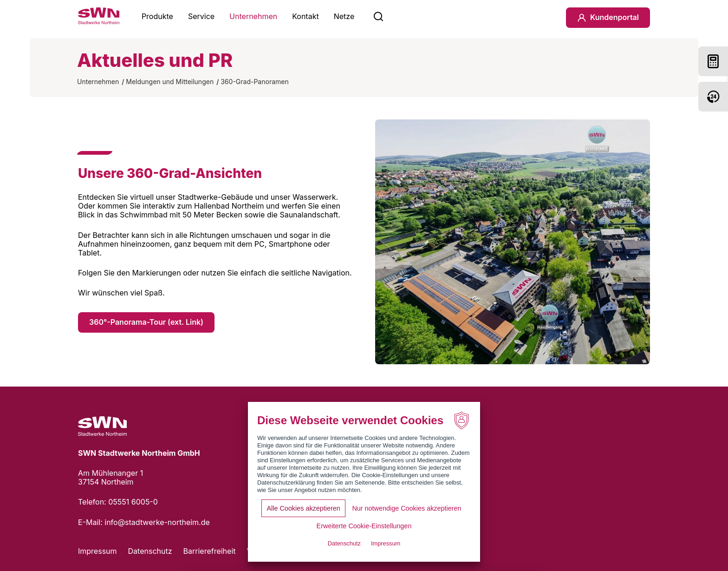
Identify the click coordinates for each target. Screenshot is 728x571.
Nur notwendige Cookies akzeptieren (406, 508)
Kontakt (305, 16)
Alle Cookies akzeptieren (303, 508)
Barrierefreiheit (210, 551)
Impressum (97, 551)
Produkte (157, 16)
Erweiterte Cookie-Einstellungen (364, 526)
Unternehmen (253, 16)
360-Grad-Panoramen (255, 82)
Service (201, 16)
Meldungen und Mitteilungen (170, 82)
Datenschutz (150, 551)
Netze (344, 16)
